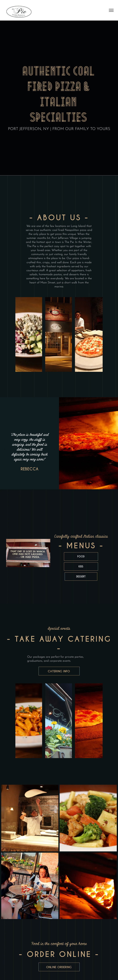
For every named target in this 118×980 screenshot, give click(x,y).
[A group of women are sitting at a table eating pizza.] (30, 886)
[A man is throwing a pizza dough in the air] (30, 818)
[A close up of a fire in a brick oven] (88, 886)
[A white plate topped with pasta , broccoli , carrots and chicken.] (88, 818)
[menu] (111, 10)
